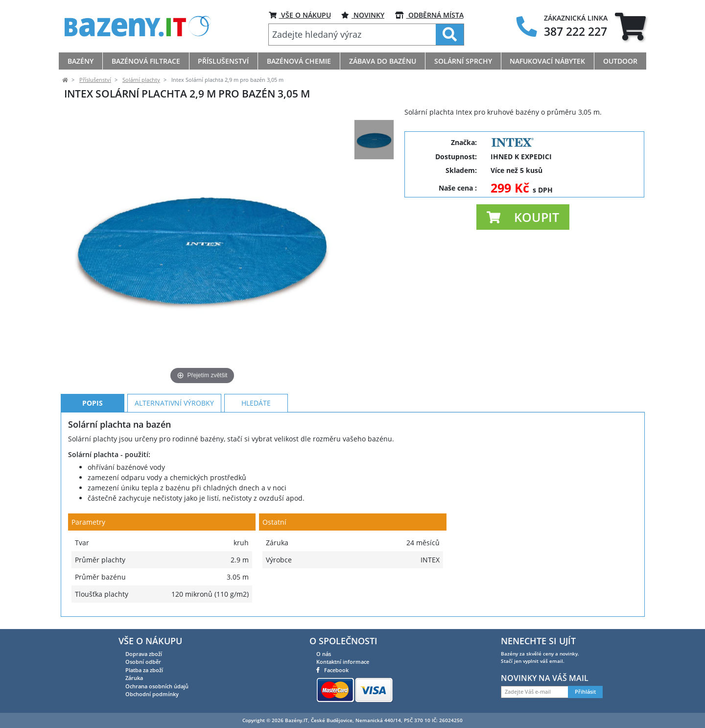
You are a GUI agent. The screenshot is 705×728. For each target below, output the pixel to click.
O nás (324, 654)
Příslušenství (95, 80)
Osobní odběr (143, 662)
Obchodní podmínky (152, 694)
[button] (523, 217)
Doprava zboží (144, 654)
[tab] (630, 26)
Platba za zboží (144, 670)
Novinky (363, 15)
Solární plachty (141, 80)
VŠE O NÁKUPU (300, 15)
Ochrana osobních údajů (157, 686)
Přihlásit (585, 692)
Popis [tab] (93, 403)
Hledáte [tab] (256, 403)
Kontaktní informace (343, 662)
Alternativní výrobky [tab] (174, 403)
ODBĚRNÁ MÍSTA (429, 15)
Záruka (134, 678)
